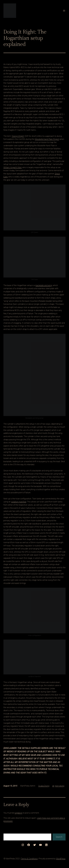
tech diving (60, 786)
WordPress (61, 859)
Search (59, 837)
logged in (18, 813)
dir (53, 786)
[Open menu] (64, 11)
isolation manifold (19, 502)
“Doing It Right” (18, 136)
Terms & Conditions (29, 859)
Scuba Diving (44, 786)
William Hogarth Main (13, 167)
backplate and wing (44, 285)
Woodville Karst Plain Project (47, 139)
